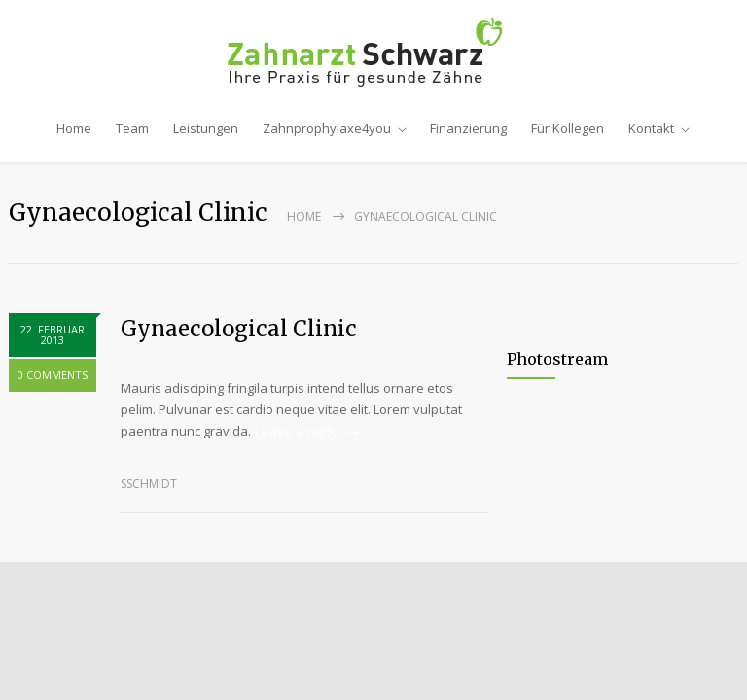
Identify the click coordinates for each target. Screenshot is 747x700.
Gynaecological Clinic (239, 329)
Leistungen (206, 128)
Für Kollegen (568, 128)
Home (74, 128)
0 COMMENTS (53, 375)
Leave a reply (296, 431)
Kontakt (651, 128)
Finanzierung (468, 128)
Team (132, 128)
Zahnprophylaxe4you (327, 128)
